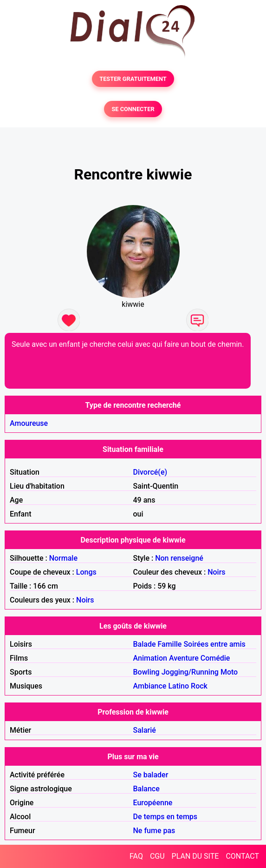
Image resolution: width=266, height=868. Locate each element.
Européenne (153, 803)
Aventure (184, 658)
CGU (157, 856)
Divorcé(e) (150, 472)
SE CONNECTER (133, 109)
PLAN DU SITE (195, 856)
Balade (145, 644)
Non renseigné (179, 558)
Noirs (216, 572)
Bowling (146, 672)
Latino (178, 686)
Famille (170, 644)
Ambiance (150, 686)
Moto (229, 672)
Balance (146, 789)
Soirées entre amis (214, 644)
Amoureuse (29, 423)
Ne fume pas (154, 831)
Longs (86, 572)
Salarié (145, 730)
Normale (63, 558)
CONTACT (242, 856)
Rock (199, 686)
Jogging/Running (190, 672)
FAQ (136, 856)
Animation (150, 658)
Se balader (151, 775)
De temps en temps (165, 817)
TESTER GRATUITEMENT (133, 79)
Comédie (215, 658)
